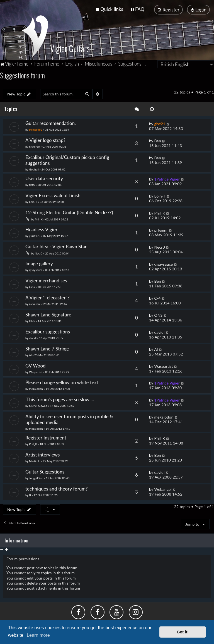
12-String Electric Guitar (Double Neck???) (69, 212)
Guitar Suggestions (45, 471)
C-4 (157, 297)
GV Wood (36, 365)
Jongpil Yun (36, 477)
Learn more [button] (38, 635)
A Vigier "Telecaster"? (48, 297)
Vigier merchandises (46, 280)
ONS (32, 320)
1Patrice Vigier (167, 178)
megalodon (36, 388)
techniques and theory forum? (57, 488)
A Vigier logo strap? (45, 139)
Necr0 (39, 253)
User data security (44, 178)
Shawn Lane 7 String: (47, 348)
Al (30, 354)
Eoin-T (33, 201)
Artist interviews (43, 454)
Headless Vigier (41, 229)
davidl (33, 337)
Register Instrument (46, 437)
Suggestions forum (22, 74)
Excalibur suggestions (48, 331)
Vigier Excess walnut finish (53, 195)
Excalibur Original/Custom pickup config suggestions (67, 159)
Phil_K (39, 218)
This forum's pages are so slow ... (60, 399)
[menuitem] (137, 9)
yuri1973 (35, 235)
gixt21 (160, 123)
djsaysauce (36, 269)
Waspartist (36, 371)
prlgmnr (161, 229)
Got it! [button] (183, 632)
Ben (157, 140)
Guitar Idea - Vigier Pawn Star (57, 246)
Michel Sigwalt (38, 405)
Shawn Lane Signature (48, 314)
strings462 (36, 129)
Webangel (163, 489)
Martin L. (35, 460)
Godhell (34, 169)
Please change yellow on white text (62, 382)
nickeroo (34, 146)
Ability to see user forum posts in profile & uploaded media (69, 419)
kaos (32, 286)
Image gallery (39, 263)
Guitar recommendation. (51, 123)
